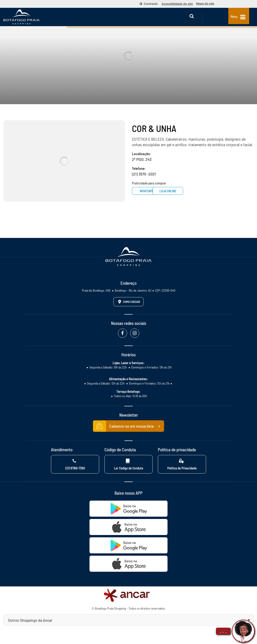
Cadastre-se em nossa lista (128, 426)
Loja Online (186, 191)
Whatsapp (149, 191)
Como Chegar (128, 302)
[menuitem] (146, 4)
